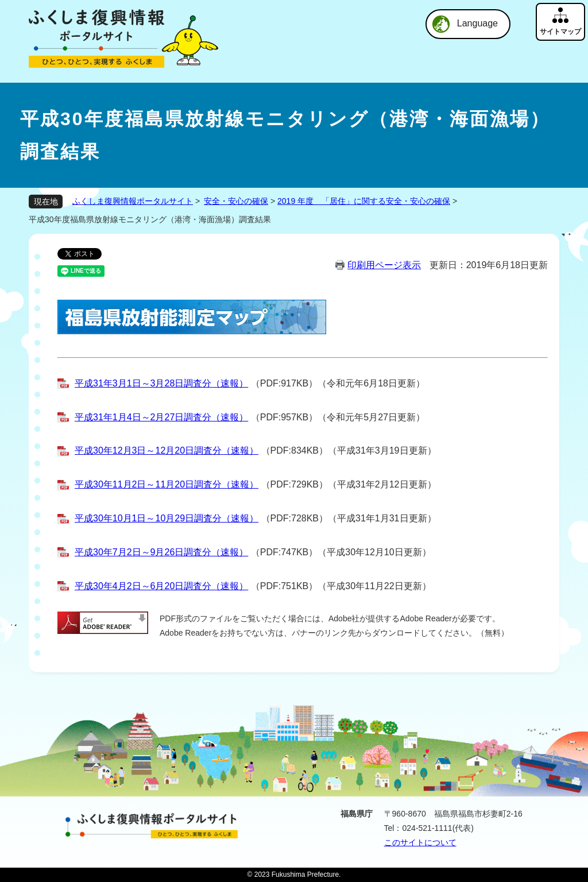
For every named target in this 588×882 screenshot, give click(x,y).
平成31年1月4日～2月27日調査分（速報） (161, 417)
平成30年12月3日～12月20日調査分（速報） (167, 450)
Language (477, 23)
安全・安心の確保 (236, 201)
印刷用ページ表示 (384, 265)
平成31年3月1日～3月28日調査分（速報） (161, 383)
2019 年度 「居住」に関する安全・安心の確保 (364, 201)
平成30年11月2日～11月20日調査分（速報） (167, 484)
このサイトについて (420, 842)
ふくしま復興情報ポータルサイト (133, 201)
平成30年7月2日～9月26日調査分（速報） (161, 552)
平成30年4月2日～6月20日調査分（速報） (161, 586)
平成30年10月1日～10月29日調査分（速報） (167, 518)
